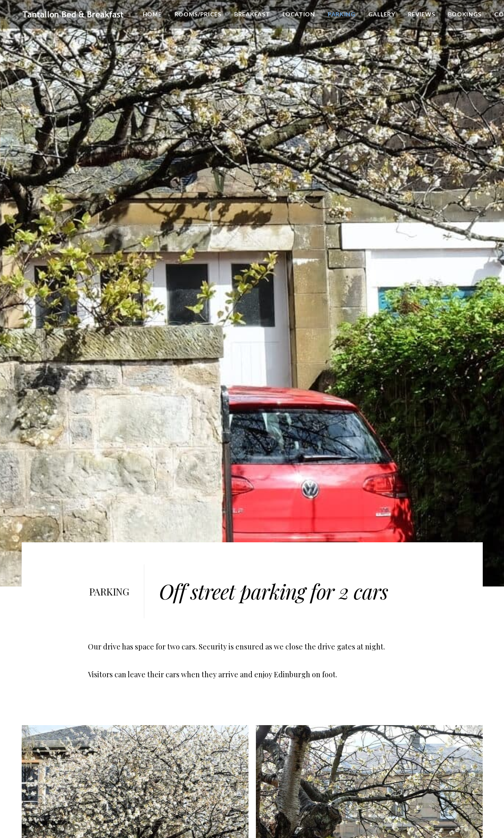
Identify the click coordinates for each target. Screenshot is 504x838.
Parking (340, 15)
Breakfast (250, 15)
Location (297, 15)
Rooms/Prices (196, 15)
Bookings (463, 15)
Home (150, 15)
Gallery (380, 15)
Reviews (420, 15)
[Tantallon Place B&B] (72, 15)
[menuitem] (150, 15)
